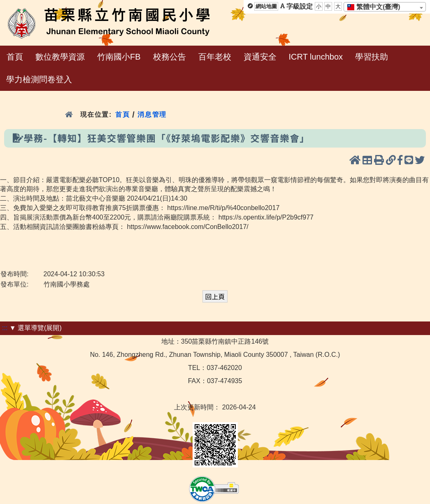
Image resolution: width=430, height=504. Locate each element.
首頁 (15, 57)
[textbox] (376, 7)
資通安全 (260, 57)
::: (5, 328)
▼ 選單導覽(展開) (36, 328)
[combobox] (385, 7)
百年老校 (215, 57)
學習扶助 (372, 57)
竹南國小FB (119, 57)
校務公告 (170, 57)
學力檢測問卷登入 (39, 79)
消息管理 (152, 114)
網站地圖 (266, 6)
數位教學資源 (60, 57)
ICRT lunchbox (316, 57)
